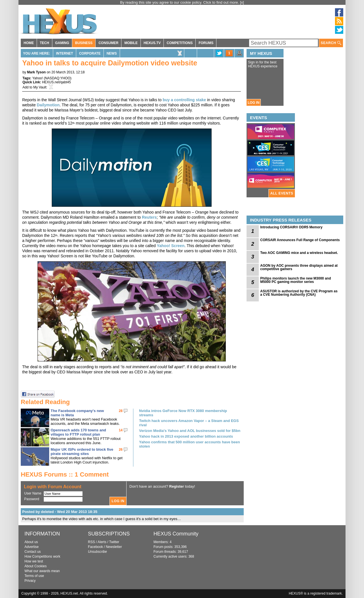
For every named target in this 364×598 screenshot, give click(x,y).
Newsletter (114, 547)
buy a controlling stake (184, 100)
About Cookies (36, 566)
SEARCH (331, 43)
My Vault (40, 87)
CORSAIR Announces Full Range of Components (300, 240)
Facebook (95, 547)
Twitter (114, 542)
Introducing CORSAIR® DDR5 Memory (291, 227)
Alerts (102, 542)
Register (177, 486)
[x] (242, 2)
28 (121, 411)
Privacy (30, 581)
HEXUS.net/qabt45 (56, 82)
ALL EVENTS (282, 193)
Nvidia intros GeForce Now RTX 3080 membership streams (183, 413)
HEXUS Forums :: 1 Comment (65, 474)
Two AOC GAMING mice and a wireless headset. (299, 253)
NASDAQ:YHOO (58, 78)
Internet (65, 53)
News (112, 53)
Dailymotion (48, 105)
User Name (33, 493)
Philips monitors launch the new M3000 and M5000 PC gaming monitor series (296, 280)
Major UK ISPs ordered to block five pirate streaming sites (82, 452)
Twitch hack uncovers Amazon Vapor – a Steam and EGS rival (189, 423)
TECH (45, 43)
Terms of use (34, 576)
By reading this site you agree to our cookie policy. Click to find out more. (180, 2)
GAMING (62, 43)
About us (31, 542)
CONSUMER (108, 43)
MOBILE (131, 43)
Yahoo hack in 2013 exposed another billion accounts (186, 436)
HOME (29, 43)
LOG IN (254, 103)
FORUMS (206, 43)
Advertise (32, 547)
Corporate (90, 53)
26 (121, 450)
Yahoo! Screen (170, 246)
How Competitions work (42, 556)
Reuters (149, 217)
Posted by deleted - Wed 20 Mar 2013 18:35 (60, 512)
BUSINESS (84, 43)
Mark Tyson (36, 72)
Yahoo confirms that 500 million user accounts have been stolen (190, 444)
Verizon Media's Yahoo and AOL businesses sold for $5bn (190, 431)
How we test (34, 561)
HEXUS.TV (152, 43)
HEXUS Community (176, 534)
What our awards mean (42, 571)
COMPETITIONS (180, 43)
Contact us (33, 552)
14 (121, 430)
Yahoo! (37, 78)
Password (32, 499)
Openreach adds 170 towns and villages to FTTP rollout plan (78, 432)
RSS (91, 542)
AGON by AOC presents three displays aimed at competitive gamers (299, 267)
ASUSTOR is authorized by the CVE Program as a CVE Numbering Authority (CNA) (299, 293)
